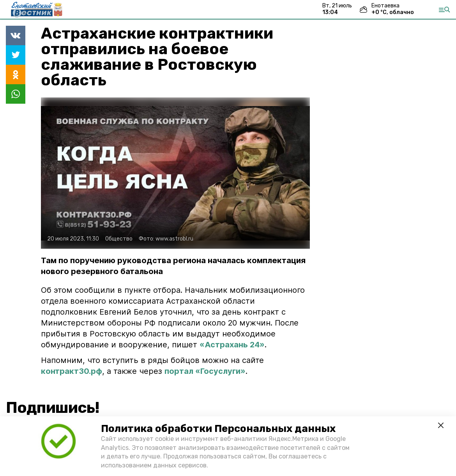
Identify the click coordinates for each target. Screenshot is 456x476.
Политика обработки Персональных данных (218, 429)
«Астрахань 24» (232, 345)
